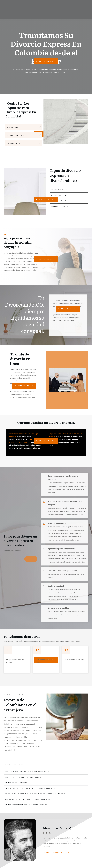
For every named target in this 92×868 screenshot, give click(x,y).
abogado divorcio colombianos (58, 852)
